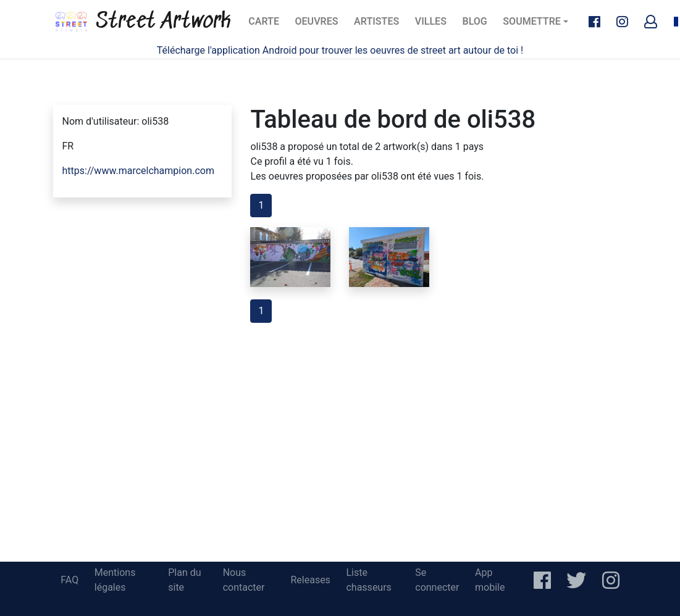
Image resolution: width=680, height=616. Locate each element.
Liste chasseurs (368, 580)
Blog (479, 25)
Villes (434, 25)
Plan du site (184, 580)
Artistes (379, 25)
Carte (267, 25)
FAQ (69, 580)
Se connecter (437, 580)
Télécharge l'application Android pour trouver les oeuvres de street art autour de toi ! (340, 50)
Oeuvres (320, 25)
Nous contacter (244, 580)
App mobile (490, 580)
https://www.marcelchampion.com (138, 171)
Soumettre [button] (531, 21)
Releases (310, 580)
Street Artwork (142, 22)
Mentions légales (115, 580)
